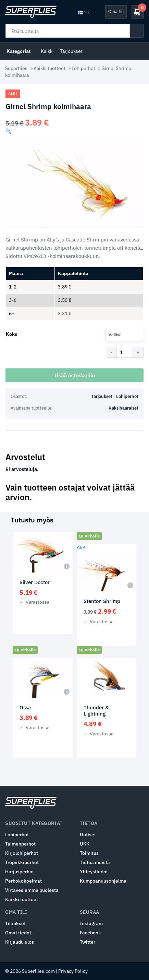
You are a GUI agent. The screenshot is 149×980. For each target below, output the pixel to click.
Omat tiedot (18, 933)
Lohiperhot (83, 68)
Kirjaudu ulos (20, 942)
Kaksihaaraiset (123, 408)
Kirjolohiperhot (22, 853)
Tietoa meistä (95, 862)
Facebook (90, 933)
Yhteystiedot (94, 872)
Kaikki (47, 51)
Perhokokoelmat (23, 881)
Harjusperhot (20, 872)
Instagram (91, 923)
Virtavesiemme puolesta (32, 890)
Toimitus (89, 853)
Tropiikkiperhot (22, 862)
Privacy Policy (73, 971)
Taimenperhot (20, 844)
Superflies (16, 68)
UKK (85, 844)
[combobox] (124, 334)
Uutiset (88, 835)
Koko (12, 334)
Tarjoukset (71, 51)
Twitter (88, 942)
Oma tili (116, 11)
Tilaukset (15, 923)
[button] (8, 131)
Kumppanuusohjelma (103, 881)
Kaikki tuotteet (49, 68)
